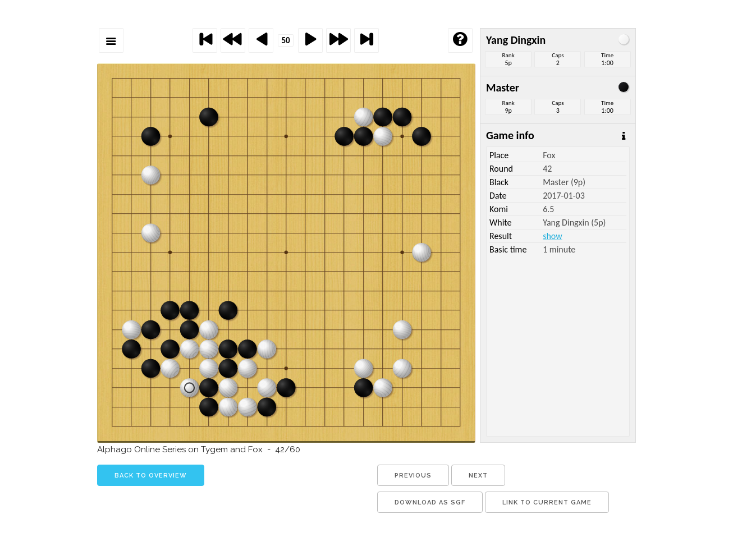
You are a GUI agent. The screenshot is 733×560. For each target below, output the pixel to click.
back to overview (151, 476)
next (478, 476)
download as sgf (430, 502)
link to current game (547, 502)
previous (413, 476)
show (552, 236)
